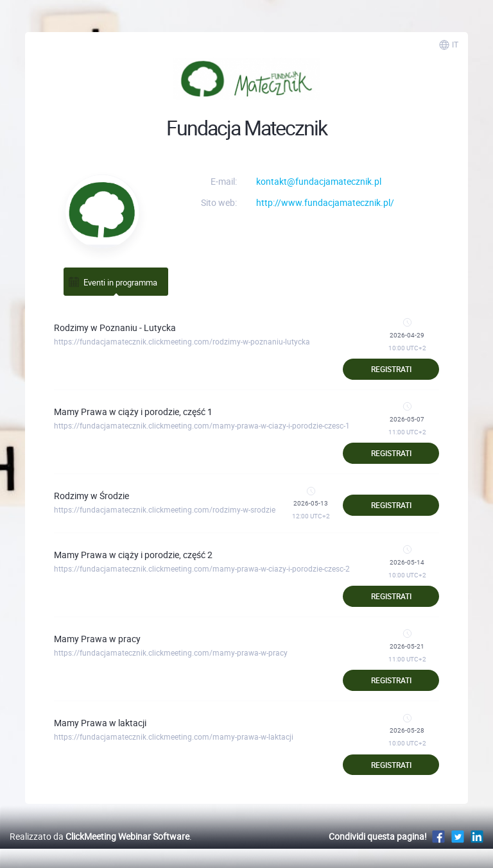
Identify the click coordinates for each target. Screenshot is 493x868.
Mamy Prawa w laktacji (100, 723)
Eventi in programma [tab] (112, 282)
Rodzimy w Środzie (91, 496)
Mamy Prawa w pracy (97, 639)
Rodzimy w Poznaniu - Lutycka (115, 328)
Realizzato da (99, 836)
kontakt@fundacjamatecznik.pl (319, 181)
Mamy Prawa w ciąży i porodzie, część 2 (133, 555)
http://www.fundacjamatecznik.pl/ (325, 202)
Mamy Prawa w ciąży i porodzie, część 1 (133, 412)
